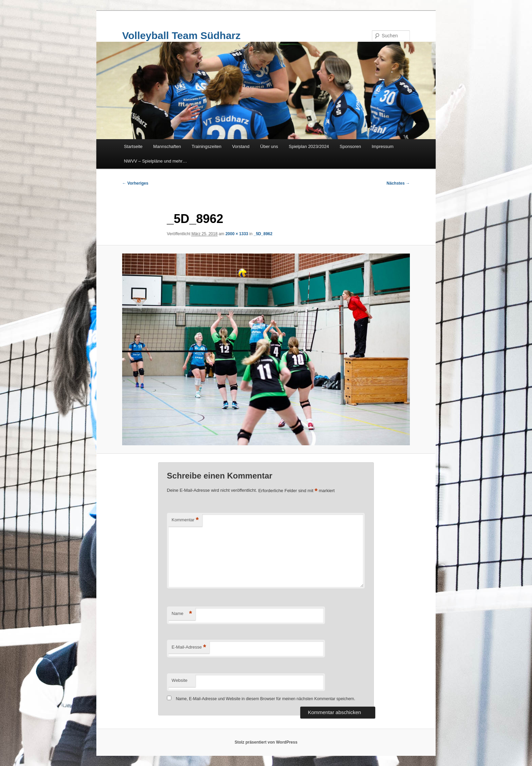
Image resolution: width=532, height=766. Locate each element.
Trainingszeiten (207, 146)
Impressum (383, 146)
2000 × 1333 (237, 234)
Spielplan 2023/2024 (309, 146)
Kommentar (185, 520)
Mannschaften (167, 146)
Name (182, 614)
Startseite (133, 146)
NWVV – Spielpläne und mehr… (155, 161)
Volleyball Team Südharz (181, 35)
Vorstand (241, 146)
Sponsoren (350, 146)
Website (180, 680)
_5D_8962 (263, 234)
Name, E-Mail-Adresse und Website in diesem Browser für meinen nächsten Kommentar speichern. (265, 699)
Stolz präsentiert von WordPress (266, 742)
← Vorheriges (135, 183)
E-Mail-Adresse (189, 647)
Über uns (269, 146)
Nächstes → (398, 183)
